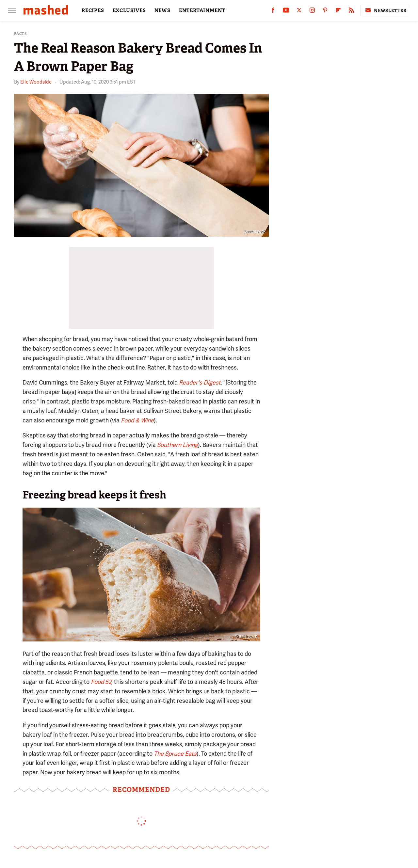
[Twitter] (299, 12)
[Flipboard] (338, 12)
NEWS (162, 10)
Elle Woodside (36, 82)
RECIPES (93, 10)
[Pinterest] (325, 12)
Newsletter (385, 10)
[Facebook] (273, 12)
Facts (21, 34)
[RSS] (351, 12)
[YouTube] (286, 12)
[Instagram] (312, 12)
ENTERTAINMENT (202, 10)
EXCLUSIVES (129, 10)
